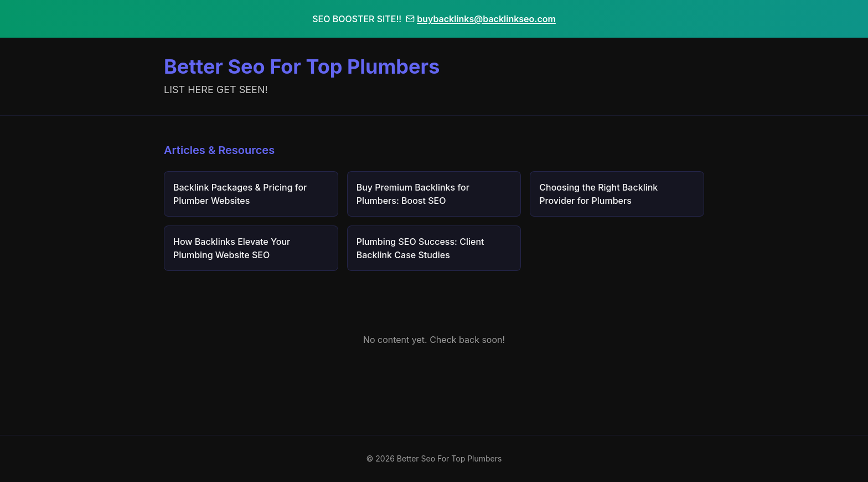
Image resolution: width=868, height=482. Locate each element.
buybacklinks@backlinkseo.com (481, 19)
